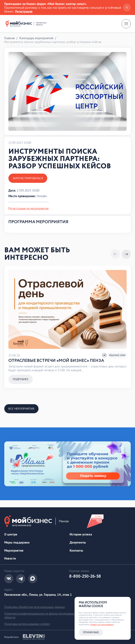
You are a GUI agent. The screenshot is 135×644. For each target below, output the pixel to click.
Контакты (76, 550)
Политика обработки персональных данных (35, 607)
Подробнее (21, 379)
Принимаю (91, 632)
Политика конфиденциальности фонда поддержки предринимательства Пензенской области (63, 615)
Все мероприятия (21, 409)
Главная (9, 38)
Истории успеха (81, 534)
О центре (11, 534)
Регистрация (24, 11)
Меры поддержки (17, 542)
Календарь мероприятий (36, 38)
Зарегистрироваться (28, 178)
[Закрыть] (127, 7)
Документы (78, 542)
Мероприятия (14, 550)
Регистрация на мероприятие (29, 208)
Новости (10, 558)
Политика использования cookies (27, 624)
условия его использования (102, 624)
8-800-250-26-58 (85, 577)
